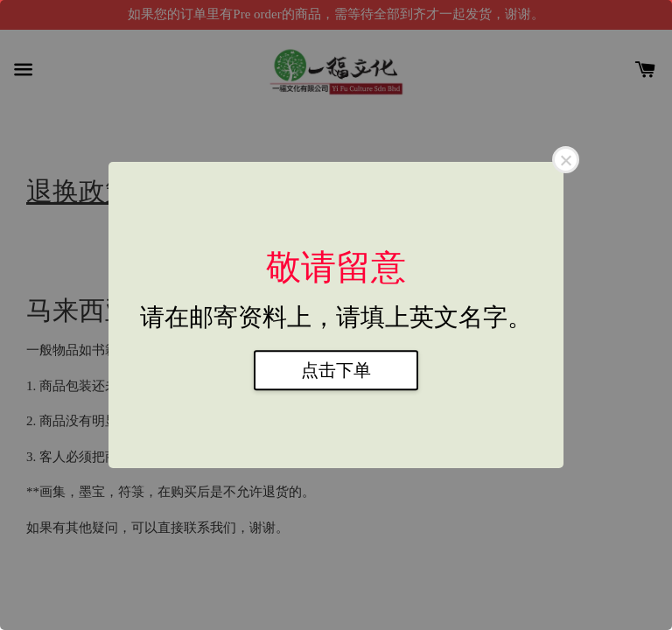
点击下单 (336, 370)
